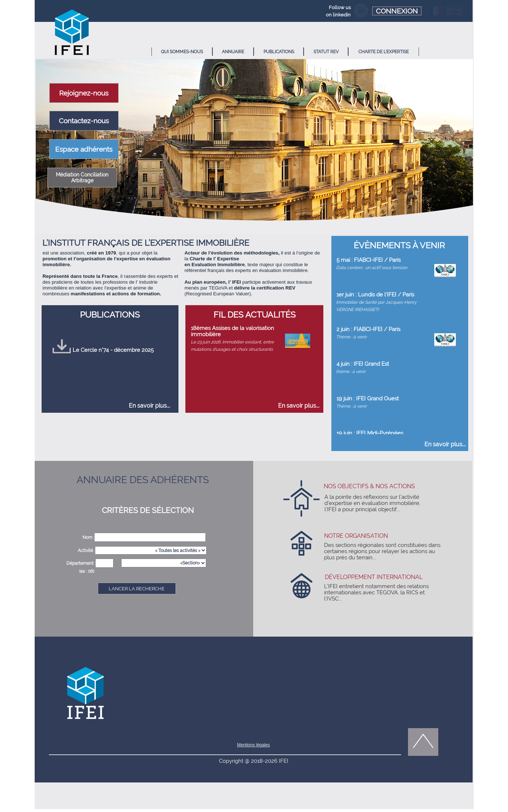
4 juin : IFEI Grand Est (363, 364)
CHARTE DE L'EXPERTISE (384, 52)
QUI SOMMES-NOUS (182, 52)
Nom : (88, 537)
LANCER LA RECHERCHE (137, 589)
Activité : (86, 551)
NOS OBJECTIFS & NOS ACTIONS (369, 486)
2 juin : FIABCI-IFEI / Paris (368, 329)
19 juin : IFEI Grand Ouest (368, 398)
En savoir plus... (149, 406)
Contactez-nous (84, 121)
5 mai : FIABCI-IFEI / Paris (369, 260)
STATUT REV (326, 52)
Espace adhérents (84, 149)
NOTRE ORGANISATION (356, 536)
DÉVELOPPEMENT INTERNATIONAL (374, 577)
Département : (81, 563)
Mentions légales (253, 745)
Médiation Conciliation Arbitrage (82, 178)
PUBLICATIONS (279, 52)
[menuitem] (182, 52)
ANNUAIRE (233, 52)
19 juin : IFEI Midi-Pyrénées (370, 433)
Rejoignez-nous (84, 93)
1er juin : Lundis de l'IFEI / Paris (375, 294)
